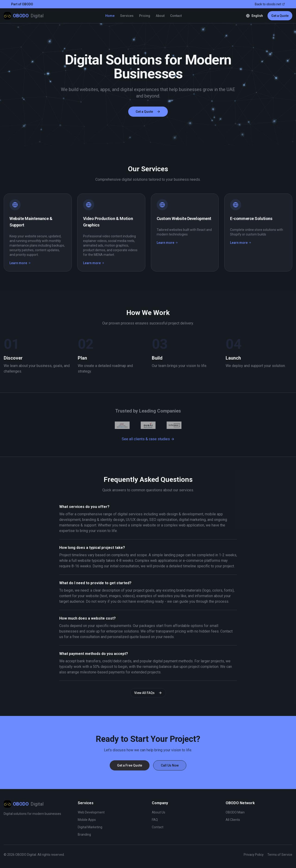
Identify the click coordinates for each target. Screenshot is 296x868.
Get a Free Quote (130, 765)
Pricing (145, 16)
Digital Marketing (90, 827)
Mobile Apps (87, 820)
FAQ (155, 820)
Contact (176, 16)
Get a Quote (280, 16)
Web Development (91, 812)
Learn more (20, 263)
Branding (84, 834)
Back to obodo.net (270, 4)
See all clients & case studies (148, 439)
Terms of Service (280, 855)
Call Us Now (170, 765)
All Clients (233, 820)
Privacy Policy (254, 855)
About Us (159, 812)
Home (110, 16)
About (160, 16)
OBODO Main (235, 812)
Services (127, 16)
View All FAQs (148, 693)
